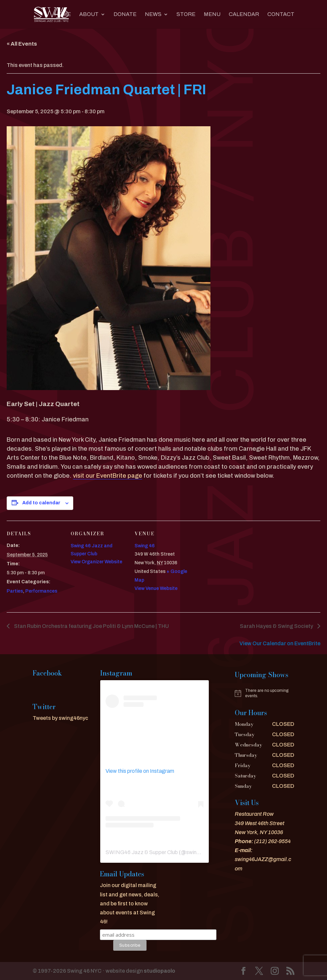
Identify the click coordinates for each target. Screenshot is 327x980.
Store (186, 14)
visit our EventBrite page (108, 476)
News (153, 14)
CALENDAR (244, 14)
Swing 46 (145, 546)
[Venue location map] (234, 566)
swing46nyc (200, 852)
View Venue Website (156, 588)
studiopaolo (160, 971)
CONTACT (281, 14)
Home (63, 14)
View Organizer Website (96, 562)
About (89, 14)
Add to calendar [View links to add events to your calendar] (41, 503)
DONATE (125, 14)
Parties (15, 591)
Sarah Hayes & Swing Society (277, 626)
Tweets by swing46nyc (60, 718)
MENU (212, 14)
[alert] (265, 693)
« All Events (22, 44)
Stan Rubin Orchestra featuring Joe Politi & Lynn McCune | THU (91, 626)
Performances (41, 591)
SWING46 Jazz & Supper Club (142, 852)
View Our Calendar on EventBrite (280, 643)
